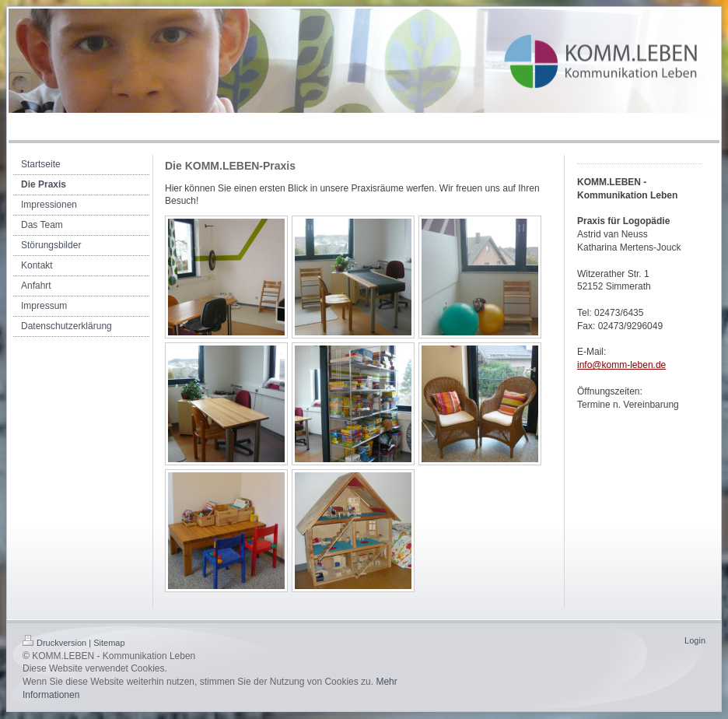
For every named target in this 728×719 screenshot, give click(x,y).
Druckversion (54, 643)
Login (695, 640)
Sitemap (109, 643)
